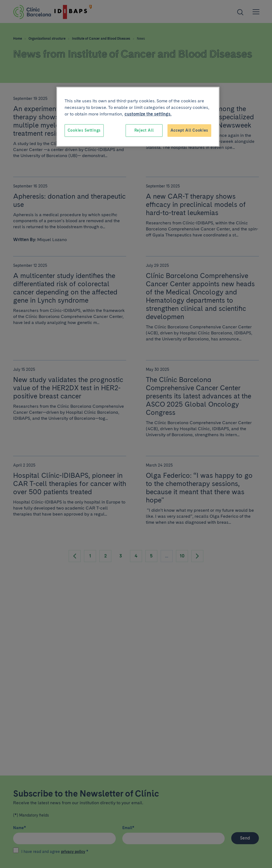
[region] (138, 117)
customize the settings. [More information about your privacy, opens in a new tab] (148, 114)
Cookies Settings (84, 130)
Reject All (144, 130)
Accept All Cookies (189, 130)
